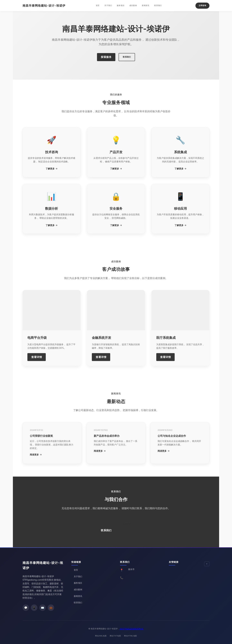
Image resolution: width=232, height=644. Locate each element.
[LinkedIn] (51, 608)
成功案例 (133, 5)
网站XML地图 (101, 636)
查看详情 (37, 361)
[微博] (34, 608)
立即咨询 (202, 5)
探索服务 (106, 57)
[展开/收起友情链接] (207, 564)
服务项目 (121, 5)
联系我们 (158, 5)
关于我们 (108, 5)
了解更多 (50, 173)
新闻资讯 (146, 5)
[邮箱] (43, 608)
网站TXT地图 (115, 636)
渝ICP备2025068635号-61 (132, 629)
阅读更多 (34, 459)
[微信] (26, 608)
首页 (98, 5)
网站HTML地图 (130, 636)
